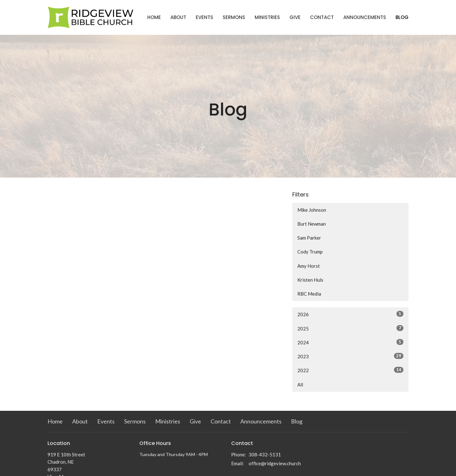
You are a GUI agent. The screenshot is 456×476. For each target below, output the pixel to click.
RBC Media (309, 294)
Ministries (267, 17)
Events (204, 17)
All (300, 385)
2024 (350, 342)
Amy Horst (309, 266)
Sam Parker (309, 238)
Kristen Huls (310, 280)
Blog (402, 17)
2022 (350, 370)
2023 (350, 356)
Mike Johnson (312, 210)
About (178, 17)
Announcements (365, 17)
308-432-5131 (265, 454)
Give (295, 17)
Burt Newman (312, 224)
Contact (322, 17)
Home (154, 17)
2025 (350, 328)
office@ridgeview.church (275, 463)
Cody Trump (310, 252)
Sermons (234, 17)
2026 (350, 314)
